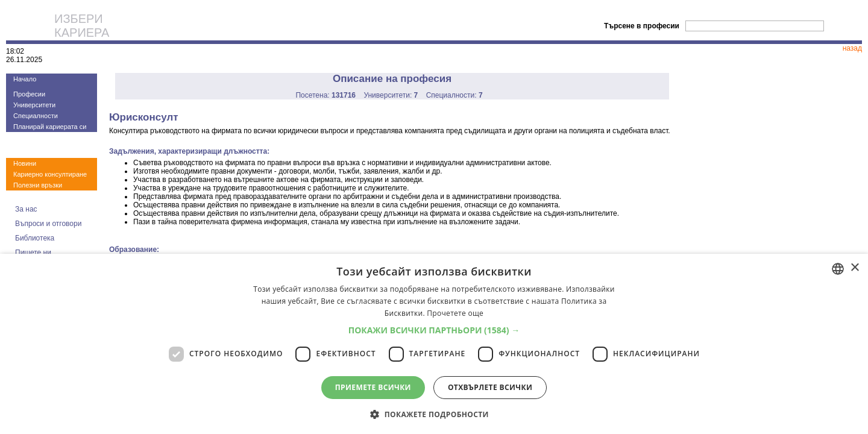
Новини (25, 163)
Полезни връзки (38, 185)
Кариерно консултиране (50, 174)
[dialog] (434, 344)
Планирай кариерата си (50, 127)
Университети (34, 105)
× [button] (854, 268)
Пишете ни (33, 253)
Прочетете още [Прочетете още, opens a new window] (455, 313)
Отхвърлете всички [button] (490, 387)
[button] (434, 330)
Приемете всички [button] (373, 387)
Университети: (391, 95)
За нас (26, 209)
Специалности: (454, 95)
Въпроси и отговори (48, 224)
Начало (25, 79)
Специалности (36, 116)
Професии (29, 94)
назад (852, 48)
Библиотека (35, 238)
